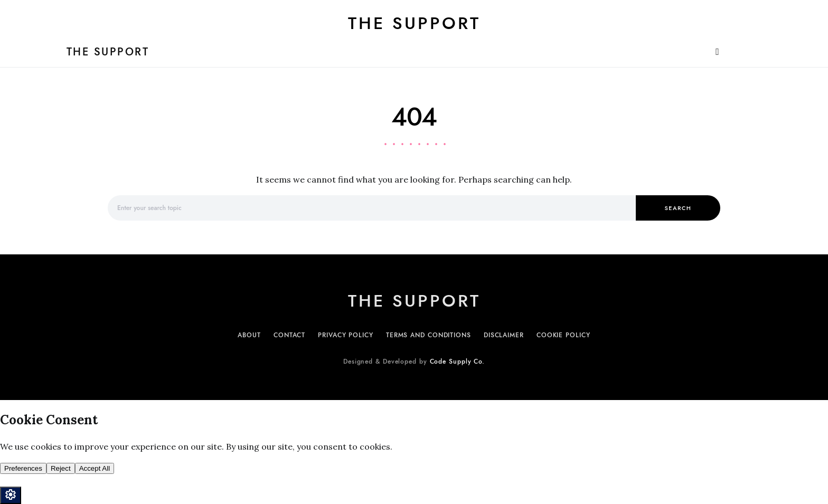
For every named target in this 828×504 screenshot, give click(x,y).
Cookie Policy (563, 335)
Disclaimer (504, 335)
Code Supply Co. (458, 362)
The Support (414, 23)
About (249, 335)
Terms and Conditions (429, 335)
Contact (289, 335)
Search (678, 208)
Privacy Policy (346, 335)
